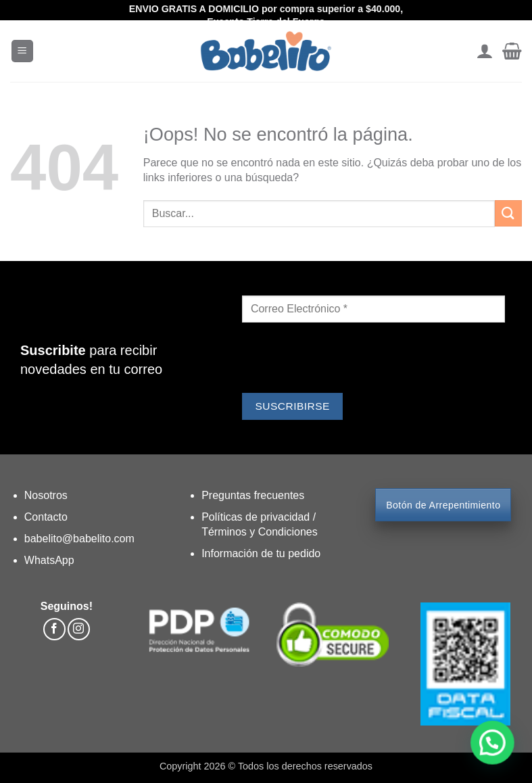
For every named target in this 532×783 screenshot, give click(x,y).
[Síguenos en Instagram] (79, 629)
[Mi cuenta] (484, 51)
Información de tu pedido (261, 553)
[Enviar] (508, 213)
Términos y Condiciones (260, 532)
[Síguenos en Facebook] (54, 629)
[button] (22, 51)
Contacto (46, 517)
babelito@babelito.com (79, 539)
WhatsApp (49, 560)
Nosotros (46, 495)
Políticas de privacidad (257, 517)
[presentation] (345, 360)
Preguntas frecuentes (253, 495)
